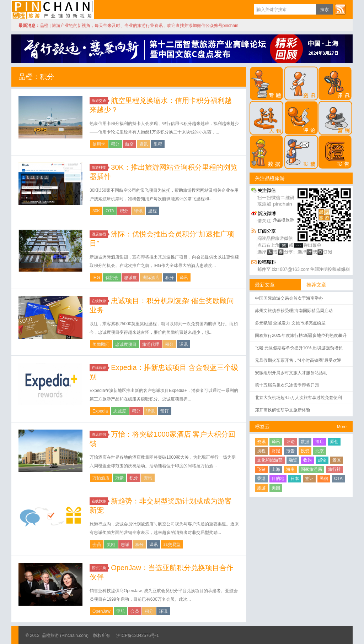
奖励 (111, 545)
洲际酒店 (151, 278)
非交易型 (172, 545)
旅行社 (334, 469)
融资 (293, 460)
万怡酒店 (101, 478)
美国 (276, 488)
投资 (305, 451)
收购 (307, 460)
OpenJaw (101, 611)
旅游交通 (100, 101)
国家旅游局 (311, 469)
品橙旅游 (53, 10)
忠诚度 (130, 278)
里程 (158, 144)
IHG (96, 278)
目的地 (278, 479)
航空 (129, 144)
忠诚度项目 (126, 344)
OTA (110, 211)
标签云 (262, 426)
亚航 (121, 611)
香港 (261, 479)
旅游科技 (100, 167)
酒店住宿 (100, 234)
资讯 (144, 144)
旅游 (261, 488)
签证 (309, 479)
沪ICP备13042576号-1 (138, 635)
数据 (305, 442)
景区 (337, 460)
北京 (320, 451)
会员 (97, 545)
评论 (290, 442)
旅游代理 (151, 344)
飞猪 (261, 469)
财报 (276, 451)
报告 (290, 451)
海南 (290, 469)
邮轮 (322, 460)
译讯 (138, 211)
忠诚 (125, 545)
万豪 (119, 478)
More (342, 427)
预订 (165, 411)
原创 (334, 442)
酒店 (320, 442)
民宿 (324, 479)
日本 (295, 479)
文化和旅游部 (270, 460)
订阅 (340, 9)
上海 (276, 469)
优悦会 (112, 278)
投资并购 (100, 568)
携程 (261, 451)
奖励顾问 (101, 344)
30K (96, 211)
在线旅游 (100, 301)
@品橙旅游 (283, 220)
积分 (115, 144)
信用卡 (99, 144)
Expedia (100, 411)
